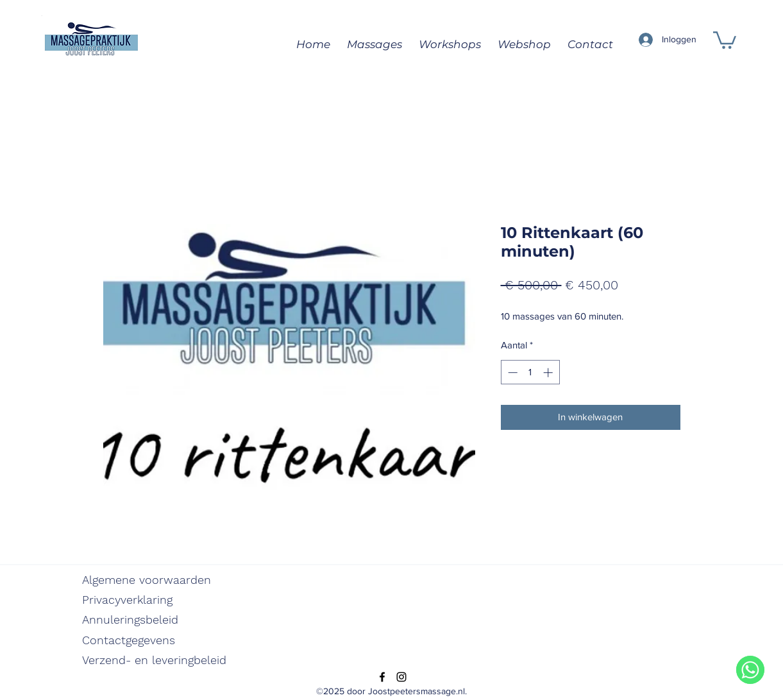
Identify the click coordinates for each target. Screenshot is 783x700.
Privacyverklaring (127, 600)
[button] (725, 39)
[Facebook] (382, 677)
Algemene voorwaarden (147, 580)
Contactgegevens (129, 640)
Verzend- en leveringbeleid (154, 660)
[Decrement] (511, 372)
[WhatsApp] (750, 670)
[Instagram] (401, 677)
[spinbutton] (530, 372)
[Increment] (549, 372)
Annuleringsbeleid (130, 619)
